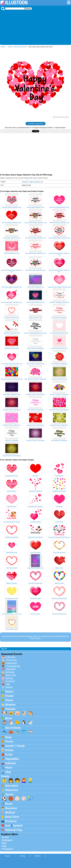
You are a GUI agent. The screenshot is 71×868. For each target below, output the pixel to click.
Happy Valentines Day (20, 47)
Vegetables (12, 759)
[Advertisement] (35, 27)
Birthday (10, 672)
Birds (9, 718)
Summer (10, 681)
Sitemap (23, 856)
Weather (10, 705)
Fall (7, 684)
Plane (9, 768)
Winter (9, 687)
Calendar (10, 657)
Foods (9, 741)
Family (5, 776)
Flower (9, 696)
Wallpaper (7, 840)
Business (11, 808)
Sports (9, 794)
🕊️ (30, 722)
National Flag (14, 830)
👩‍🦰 (24, 780)
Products (11, 821)
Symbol (18, 826)
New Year (11, 675)
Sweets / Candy (15, 746)
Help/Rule (38, 856)
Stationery (12, 790)
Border (5, 837)
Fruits (9, 755)
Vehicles (11, 763)
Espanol (7, 856)
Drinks (9, 750)
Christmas (11, 660)
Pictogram (7, 849)
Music (9, 804)
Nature (9, 692)
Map (4, 843)
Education (12, 786)
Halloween (11, 663)
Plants (9, 700)
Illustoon (3, 47)
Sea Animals (13, 728)
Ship (8, 772)
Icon (8, 826)
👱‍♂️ (30, 780)
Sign (4, 846)
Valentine (11, 47)
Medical (10, 812)
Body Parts (12, 817)
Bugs (9, 737)
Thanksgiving (13, 666)
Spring (9, 678)
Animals (10, 709)
